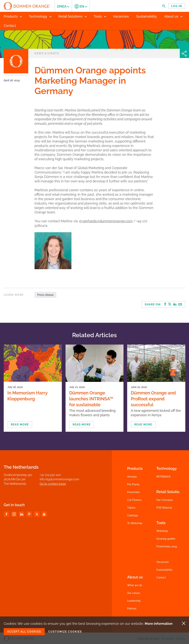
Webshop (162, 531)
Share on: (163, 304)
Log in (177, 6)
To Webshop (135, 523)
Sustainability (164, 570)
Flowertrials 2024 (167, 546)
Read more (20, 425)
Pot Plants (133, 484)
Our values (134, 593)
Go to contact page (53, 484)
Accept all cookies (24, 632)
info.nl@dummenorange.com (59, 479)
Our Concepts (165, 500)
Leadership (134, 601)
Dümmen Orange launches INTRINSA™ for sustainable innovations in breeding (94, 402)
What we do (135, 585)
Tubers (131, 508)
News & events (47, 53)
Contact (161, 577)
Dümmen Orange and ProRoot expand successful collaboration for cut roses (153, 405)
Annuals (132, 477)
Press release (45, 295)
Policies (132, 609)
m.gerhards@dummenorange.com (106, 221)
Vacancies (163, 562)
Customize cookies (65, 632)
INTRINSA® (164, 477)
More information (159, 624)
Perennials (133, 492)
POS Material (164, 508)
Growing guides (166, 539)
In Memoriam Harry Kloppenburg (27, 396)
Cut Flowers (134, 500)
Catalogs (133, 515)
